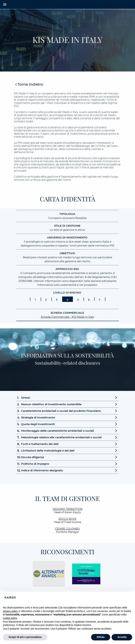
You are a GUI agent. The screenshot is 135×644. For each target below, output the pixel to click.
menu (5, 4)
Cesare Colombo (67, 529)
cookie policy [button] (10, 618)
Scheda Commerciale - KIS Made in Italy (67, 317)
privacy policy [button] (10, 611)
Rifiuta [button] (101, 637)
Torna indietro (30, 84)
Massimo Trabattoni (67, 509)
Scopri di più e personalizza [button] (25, 637)
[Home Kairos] (67, 4)
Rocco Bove (67, 519)
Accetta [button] (122, 637)
